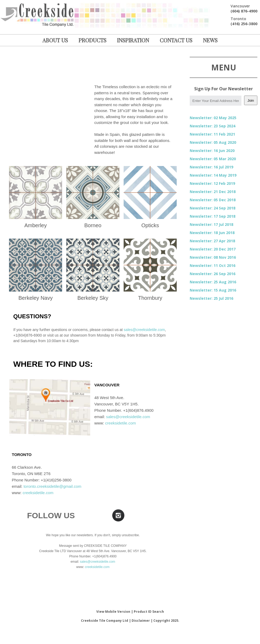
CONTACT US (176, 40)
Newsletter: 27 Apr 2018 (212, 241)
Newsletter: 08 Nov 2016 (213, 257)
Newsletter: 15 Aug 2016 (213, 290)
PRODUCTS (92, 40)
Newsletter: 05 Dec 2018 (213, 200)
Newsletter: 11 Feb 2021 (212, 134)
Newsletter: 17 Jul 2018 (211, 224)
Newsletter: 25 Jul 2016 (211, 298)
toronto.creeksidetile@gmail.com (53, 486)
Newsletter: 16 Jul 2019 (211, 167)
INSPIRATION (133, 40)
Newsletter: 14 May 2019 (213, 175)
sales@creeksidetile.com (144, 330)
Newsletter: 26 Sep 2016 (213, 274)
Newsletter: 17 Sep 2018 (213, 216)
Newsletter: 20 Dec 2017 (213, 249)
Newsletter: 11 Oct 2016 (213, 265)
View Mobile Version (113, 612)
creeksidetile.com (120, 423)
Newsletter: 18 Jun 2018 (212, 233)
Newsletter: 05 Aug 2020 (213, 142)
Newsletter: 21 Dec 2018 (213, 192)
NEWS (210, 40)
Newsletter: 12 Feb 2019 (212, 183)
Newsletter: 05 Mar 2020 (213, 159)
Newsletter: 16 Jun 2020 (212, 151)
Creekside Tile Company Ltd (105, 621)
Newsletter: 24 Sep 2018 (213, 208)
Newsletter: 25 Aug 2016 (213, 282)
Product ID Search (149, 612)
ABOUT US (55, 40)
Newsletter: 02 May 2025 (213, 118)
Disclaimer (141, 621)
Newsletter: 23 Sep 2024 (213, 126)
